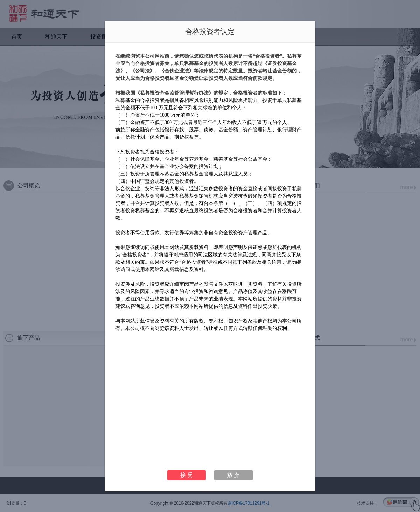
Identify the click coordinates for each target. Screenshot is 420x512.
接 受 (187, 475)
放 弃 (233, 475)
